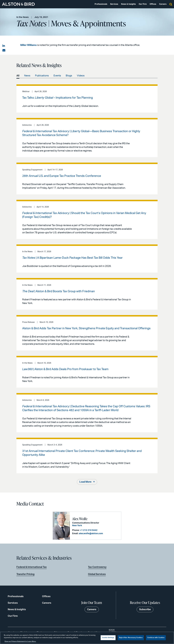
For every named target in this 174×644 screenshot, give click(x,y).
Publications (42, 76)
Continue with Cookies (156, 638)
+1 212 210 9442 (89, 530)
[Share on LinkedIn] (4, 46)
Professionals (101, 4)
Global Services (97, 574)
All (18, 76)
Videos (81, 76)
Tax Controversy (97, 567)
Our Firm (143, 4)
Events (57, 76)
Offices (153, 4)
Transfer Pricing (25, 574)
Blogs (69, 76)
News (27, 76)
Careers (163, 4)
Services (114, 4)
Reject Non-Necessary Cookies (131, 638)
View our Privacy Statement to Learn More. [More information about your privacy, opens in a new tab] (20, 642)
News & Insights (128, 4)
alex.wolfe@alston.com (91, 534)
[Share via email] (4, 50)
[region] (87, 638)
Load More (85, 482)
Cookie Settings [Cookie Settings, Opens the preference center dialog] (108, 638)
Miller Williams (28, 45)
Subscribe (145, 609)
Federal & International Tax (32, 567)
